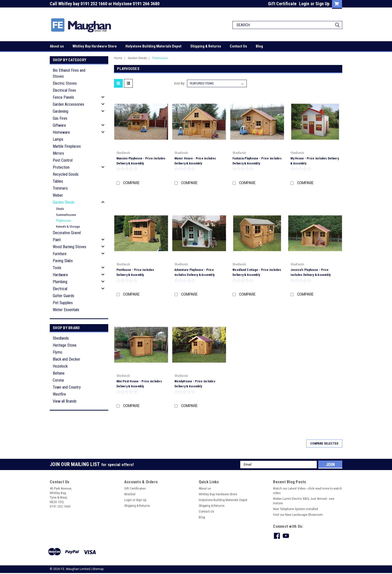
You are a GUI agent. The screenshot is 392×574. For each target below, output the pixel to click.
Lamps (58, 139)
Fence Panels (63, 97)
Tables (58, 181)
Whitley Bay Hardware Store (95, 46)
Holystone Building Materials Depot (153, 46)
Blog (259, 46)
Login (304, 4)
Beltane (59, 373)
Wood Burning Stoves (69, 247)
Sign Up (322, 4)
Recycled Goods (66, 174)
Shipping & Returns (206, 46)
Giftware (59, 125)
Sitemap (98, 569)
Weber (58, 195)
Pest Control (63, 160)
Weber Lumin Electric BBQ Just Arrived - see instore (304, 501)
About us (57, 46)
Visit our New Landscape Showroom (298, 515)
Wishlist (130, 494)
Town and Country (67, 387)
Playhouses (63, 221)
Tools (57, 268)
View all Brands (65, 401)
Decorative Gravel (67, 233)
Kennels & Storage (68, 227)
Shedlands (61, 338)
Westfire (59, 394)
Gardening (60, 111)
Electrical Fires (64, 90)
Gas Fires (60, 118)
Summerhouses (66, 215)
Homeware (61, 132)
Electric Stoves (65, 83)
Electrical (60, 289)
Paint (57, 240)
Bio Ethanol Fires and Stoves (69, 73)
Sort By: (179, 83)
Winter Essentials (66, 310)
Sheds (60, 209)
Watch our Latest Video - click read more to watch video (307, 491)
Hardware (60, 275)
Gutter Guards (63, 296)
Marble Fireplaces (67, 146)
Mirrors (58, 153)
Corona (58, 380)
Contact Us (238, 46)
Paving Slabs (63, 261)
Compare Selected (324, 444)
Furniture (60, 254)
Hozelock (60, 366)
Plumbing (60, 282)
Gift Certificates (135, 489)
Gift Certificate (282, 4)
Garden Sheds (64, 202)
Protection (61, 167)
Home (118, 58)
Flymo (57, 352)
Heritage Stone (65, 345)
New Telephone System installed (295, 509)
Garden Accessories (68, 104)
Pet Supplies (63, 303)
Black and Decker (66, 359)
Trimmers (60, 188)
